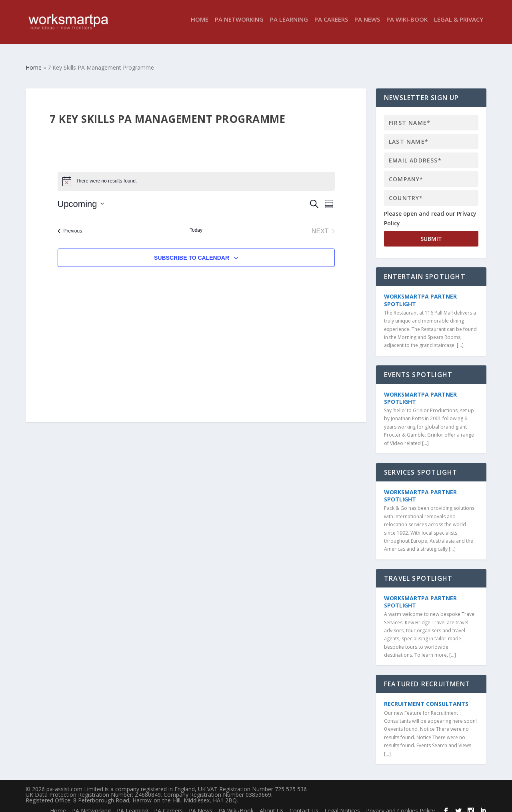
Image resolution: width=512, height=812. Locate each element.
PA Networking (239, 25)
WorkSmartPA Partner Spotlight (420, 293)
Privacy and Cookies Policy (400, 803)
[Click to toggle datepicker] (81, 197)
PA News (367, 25)
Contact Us (304, 803)
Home (200, 25)
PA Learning (289, 25)
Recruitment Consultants (426, 697)
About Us (272, 803)
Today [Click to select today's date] (196, 223)
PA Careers (331, 25)
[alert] (196, 174)
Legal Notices (342, 803)
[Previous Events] (70, 224)
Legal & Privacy (459, 25)
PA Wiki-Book (407, 25)
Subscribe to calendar (192, 251)
